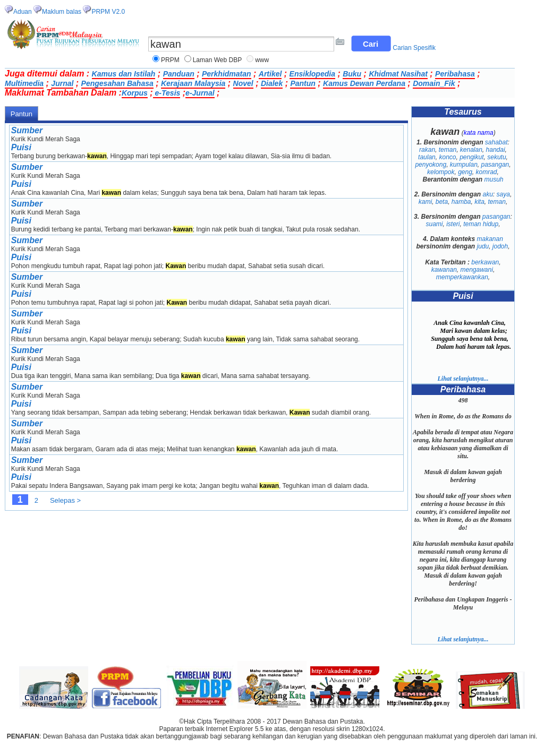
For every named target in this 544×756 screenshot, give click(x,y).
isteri (453, 224)
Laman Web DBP (218, 60)
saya (503, 194)
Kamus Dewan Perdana (364, 83)
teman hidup (481, 224)
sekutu (496, 157)
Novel (243, 83)
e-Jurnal (200, 93)
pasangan (495, 165)
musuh (494, 179)
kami (425, 202)
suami (434, 224)
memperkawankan (462, 277)
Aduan (23, 12)
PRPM (170, 60)
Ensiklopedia (312, 74)
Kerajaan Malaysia (193, 83)
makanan (490, 239)
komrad (487, 172)
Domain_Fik (434, 83)
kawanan (444, 270)
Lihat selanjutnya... (463, 379)
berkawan (485, 262)
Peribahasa (455, 74)
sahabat (496, 142)
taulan (427, 157)
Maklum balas (62, 12)
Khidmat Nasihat (398, 74)
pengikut (471, 157)
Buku (352, 74)
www (262, 60)
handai (496, 150)
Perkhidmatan (227, 74)
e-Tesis (167, 93)
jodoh (500, 246)
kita (479, 202)
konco (447, 157)
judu (483, 246)
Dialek (272, 83)
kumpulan (464, 165)
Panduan (179, 74)
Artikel (270, 74)
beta (442, 202)
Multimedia (24, 83)
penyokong (431, 165)
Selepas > (65, 500)
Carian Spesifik (414, 48)
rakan (427, 150)
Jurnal (62, 83)
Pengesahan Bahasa (117, 83)
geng (465, 172)
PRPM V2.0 (108, 12)
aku (487, 194)
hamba (461, 202)
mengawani (477, 270)
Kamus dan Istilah (124, 74)
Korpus (135, 93)
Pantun (303, 83)
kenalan (471, 150)
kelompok (441, 172)
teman (448, 150)
